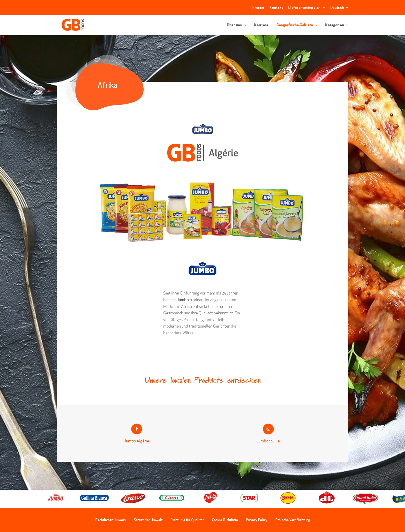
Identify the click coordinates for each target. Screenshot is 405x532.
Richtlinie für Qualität (187, 520)
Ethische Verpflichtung (293, 520)
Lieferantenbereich (306, 7)
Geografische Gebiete (297, 25)
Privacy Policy (257, 520)
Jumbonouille (268, 441)
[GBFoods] (70, 25)
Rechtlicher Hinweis (111, 520)
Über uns (236, 25)
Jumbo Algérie (137, 441)
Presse (258, 7)
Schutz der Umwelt (148, 520)
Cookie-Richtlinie (225, 520)
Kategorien (337, 25)
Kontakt (276, 7)
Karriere (261, 25)
